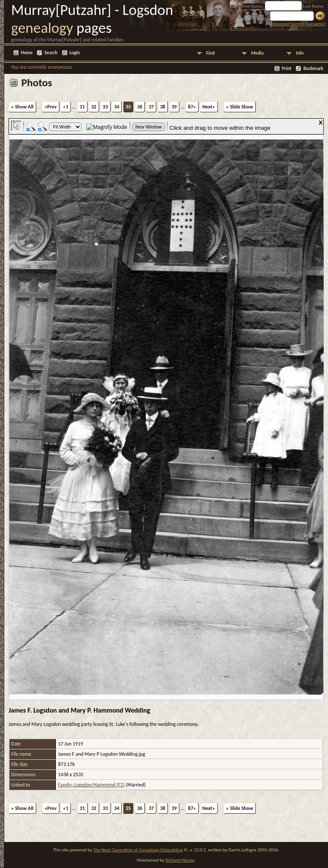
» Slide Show (239, 107)
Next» (209, 107)
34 (117, 107)
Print (287, 69)
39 (174, 107)
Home (27, 53)
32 (94, 107)
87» (192, 107)
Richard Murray (180, 860)
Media (257, 53)
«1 (66, 107)
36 (140, 107)
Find (211, 53)
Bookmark (313, 69)
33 (105, 107)
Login (75, 53)
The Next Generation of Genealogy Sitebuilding (138, 850)
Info (300, 53)
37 (151, 107)
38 (163, 107)
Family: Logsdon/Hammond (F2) (91, 785)
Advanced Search (287, 24)
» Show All (22, 107)
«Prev (51, 107)
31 (82, 107)
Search (51, 53)
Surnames (315, 24)
